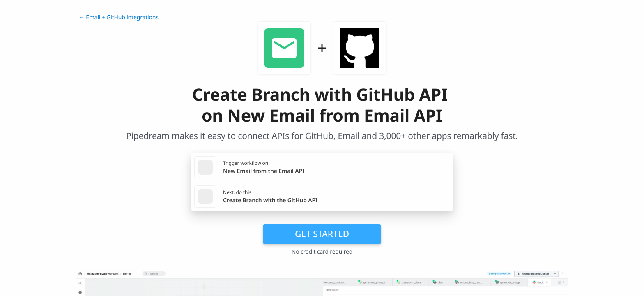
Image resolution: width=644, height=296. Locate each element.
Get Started (322, 234)
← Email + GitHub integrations (119, 17)
